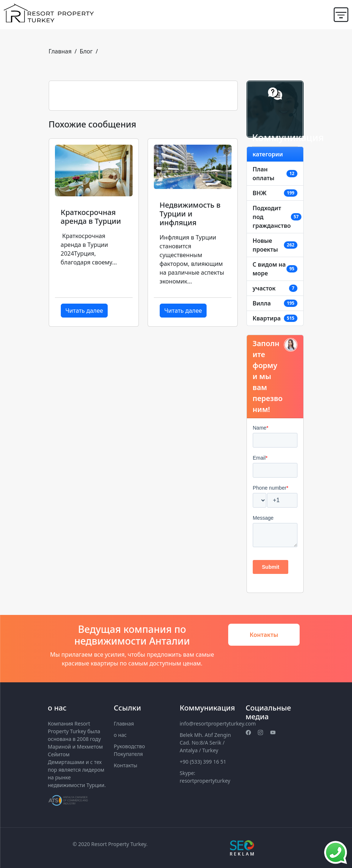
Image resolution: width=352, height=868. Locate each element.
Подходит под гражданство (272, 217)
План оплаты (264, 174)
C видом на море (269, 269)
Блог (86, 51)
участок (264, 288)
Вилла (262, 303)
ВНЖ (260, 193)
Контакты (264, 635)
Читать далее (84, 311)
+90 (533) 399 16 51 (203, 762)
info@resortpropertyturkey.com (218, 724)
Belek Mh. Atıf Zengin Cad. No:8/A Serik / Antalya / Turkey (205, 743)
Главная (60, 51)
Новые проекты (265, 245)
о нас (120, 735)
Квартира (267, 318)
